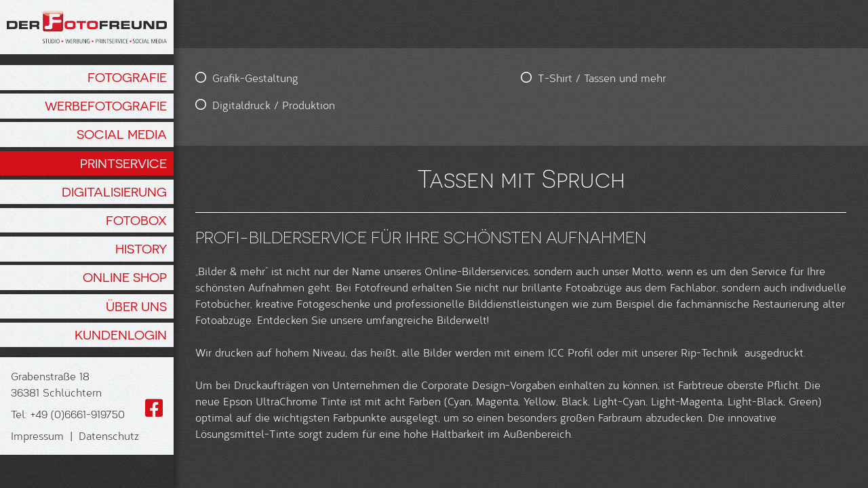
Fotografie (127, 77)
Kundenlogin (121, 335)
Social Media (122, 134)
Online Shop (125, 277)
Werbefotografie (106, 106)
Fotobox (136, 220)
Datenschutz (109, 435)
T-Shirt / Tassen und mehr (428, 78)
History (141, 249)
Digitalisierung (114, 192)
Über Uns (136, 306)
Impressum (37, 435)
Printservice (123, 163)
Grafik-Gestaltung (255, 78)
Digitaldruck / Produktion (274, 105)
